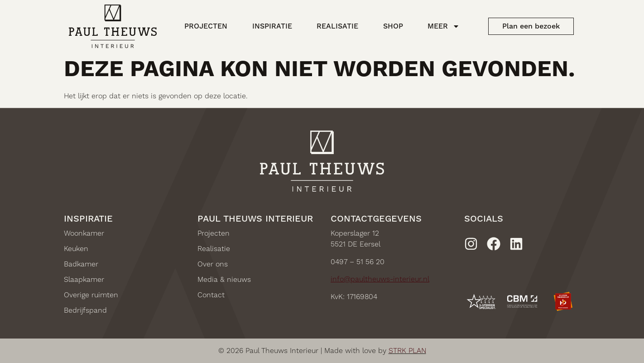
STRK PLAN (407, 351)
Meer (444, 26)
